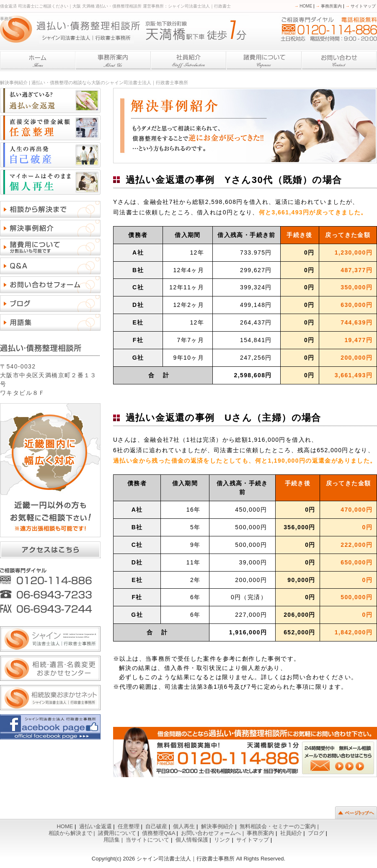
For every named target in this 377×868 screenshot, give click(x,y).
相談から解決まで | (73, 833)
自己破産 (156, 826)
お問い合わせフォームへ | (213, 833)
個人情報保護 (192, 840)
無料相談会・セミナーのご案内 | (280, 826)
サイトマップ (360, 6)
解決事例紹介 (217, 826)
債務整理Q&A (159, 833)
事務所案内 (329, 6)
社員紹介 (291, 833)
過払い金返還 (96, 826)
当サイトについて (147, 840)
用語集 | (114, 840)
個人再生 (184, 826)
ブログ (316, 833)
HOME (303, 6)
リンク (222, 840)
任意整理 (129, 826)
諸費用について (117, 833)
